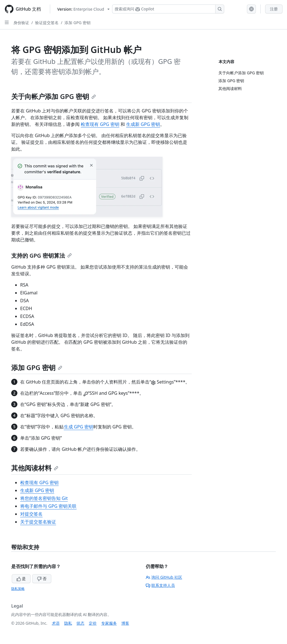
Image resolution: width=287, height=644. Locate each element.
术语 (56, 623)
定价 (93, 623)
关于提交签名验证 (38, 522)
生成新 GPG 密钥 (143, 124)
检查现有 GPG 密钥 (100, 124)
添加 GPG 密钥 (77, 23)
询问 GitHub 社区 (164, 577)
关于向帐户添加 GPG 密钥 (54, 96)
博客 (125, 623)
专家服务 (109, 623)
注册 (274, 9)
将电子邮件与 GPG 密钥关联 (48, 506)
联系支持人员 (160, 585)
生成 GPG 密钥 (79, 427)
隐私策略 (18, 589)
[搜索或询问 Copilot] (168, 9)
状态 (80, 623)
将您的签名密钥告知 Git (44, 498)
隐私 (68, 623)
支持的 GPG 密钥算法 (41, 256)
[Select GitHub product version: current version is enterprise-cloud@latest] (83, 9)
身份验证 (21, 23)
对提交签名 (31, 514)
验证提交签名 (47, 23)
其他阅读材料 (35, 468)
